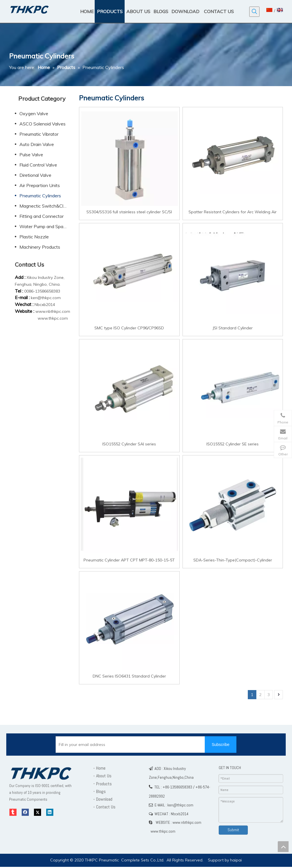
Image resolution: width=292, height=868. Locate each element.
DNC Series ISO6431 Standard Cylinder (129, 676)
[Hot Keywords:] (254, 12)
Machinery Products (40, 247)
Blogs (101, 791)
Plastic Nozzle (34, 237)
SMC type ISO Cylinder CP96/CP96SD (129, 328)
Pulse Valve (31, 155)
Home (101, 768)
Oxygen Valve (34, 113)
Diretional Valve (35, 175)
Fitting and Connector (41, 216)
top (283, 847)
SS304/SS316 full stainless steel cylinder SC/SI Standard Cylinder (129, 212)
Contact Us (106, 807)
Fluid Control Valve (38, 165)
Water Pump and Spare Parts (46, 226)
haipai (236, 860)
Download (104, 799)
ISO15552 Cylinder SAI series (129, 444)
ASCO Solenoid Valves (42, 124)
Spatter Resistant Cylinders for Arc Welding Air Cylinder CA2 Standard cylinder (233, 212)
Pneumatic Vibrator (39, 134)
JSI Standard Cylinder (233, 328)
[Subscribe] (220, 745)
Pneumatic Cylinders (40, 196)
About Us (104, 776)
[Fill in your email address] (136, 745)
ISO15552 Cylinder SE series (233, 444)
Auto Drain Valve (37, 144)
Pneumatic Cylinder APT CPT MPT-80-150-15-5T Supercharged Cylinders (129, 560)
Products (104, 784)
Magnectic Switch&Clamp (46, 206)
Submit (233, 830)
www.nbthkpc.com (53, 311)
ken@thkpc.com (46, 298)
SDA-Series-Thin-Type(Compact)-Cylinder (233, 560)
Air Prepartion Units (40, 185)
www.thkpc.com (53, 318)
